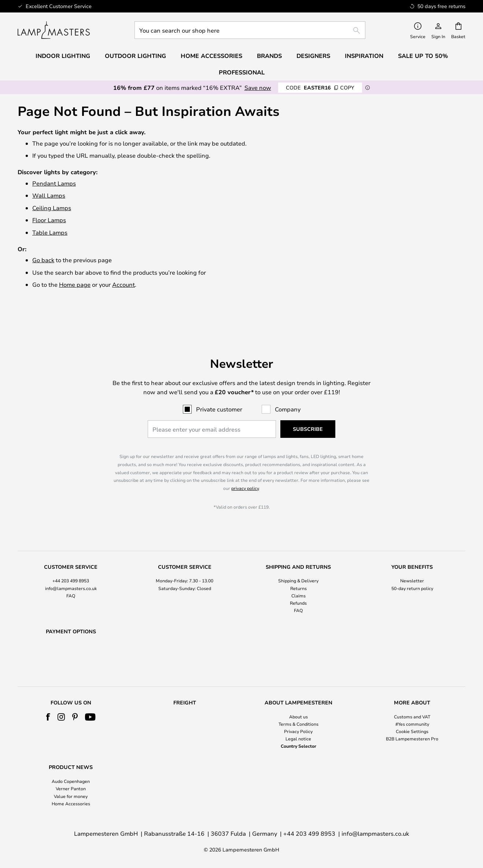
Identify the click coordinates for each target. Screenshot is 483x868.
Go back (43, 260)
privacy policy (245, 469)
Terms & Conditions (298, 724)
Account (123, 284)
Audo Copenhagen (71, 781)
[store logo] (54, 30)
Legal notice (298, 739)
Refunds (298, 584)
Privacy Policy (298, 731)
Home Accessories (71, 803)
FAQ (71, 576)
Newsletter (412, 562)
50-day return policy (412, 569)
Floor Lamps (49, 220)
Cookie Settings (412, 731)
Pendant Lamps (54, 183)
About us (298, 717)
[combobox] (250, 30)
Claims (298, 576)
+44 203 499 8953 (71, 562)
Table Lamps (50, 232)
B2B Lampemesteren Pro (412, 739)
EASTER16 (320, 87)
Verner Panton (71, 788)
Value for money (71, 796)
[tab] (71, 570)
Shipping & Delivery (298, 562)
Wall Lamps (49, 195)
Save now (258, 87)
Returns (298, 569)
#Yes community (412, 724)
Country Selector (298, 746)
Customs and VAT (412, 717)
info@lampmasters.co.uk (71, 569)
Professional (242, 72)
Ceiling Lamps (52, 208)
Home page (75, 284)
